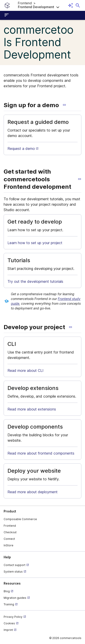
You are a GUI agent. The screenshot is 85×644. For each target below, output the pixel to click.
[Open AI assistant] (70, 5)
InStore (8, 545)
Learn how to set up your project (35, 243)
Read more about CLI (25, 370)
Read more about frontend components (41, 453)
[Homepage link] (7, 5)
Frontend (10, 526)
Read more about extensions (32, 409)
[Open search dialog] (78, 5)
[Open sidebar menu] (7, 15)
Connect (9, 539)
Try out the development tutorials (35, 281)
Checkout (10, 532)
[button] (42, 5)
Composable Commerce (20, 519)
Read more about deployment (33, 492)
